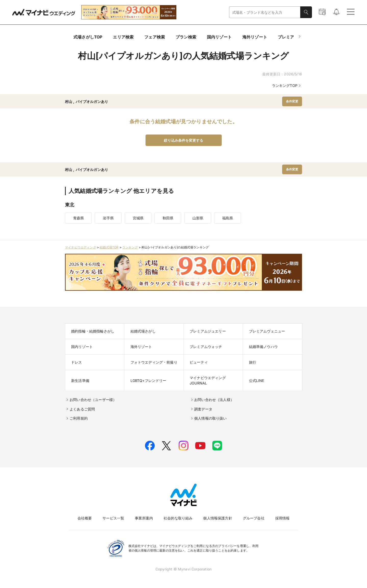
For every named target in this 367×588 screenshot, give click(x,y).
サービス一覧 (113, 518)
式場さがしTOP (88, 37)
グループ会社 (254, 518)
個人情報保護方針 (218, 518)
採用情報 (283, 518)
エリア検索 (123, 37)
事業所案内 (144, 518)
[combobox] (265, 12)
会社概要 (85, 518)
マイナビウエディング (81, 247)
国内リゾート (219, 37)
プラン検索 (186, 37)
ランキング (130, 247)
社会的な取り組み (178, 518)
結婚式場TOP (109, 247)
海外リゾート (255, 37)
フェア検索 (155, 37)
